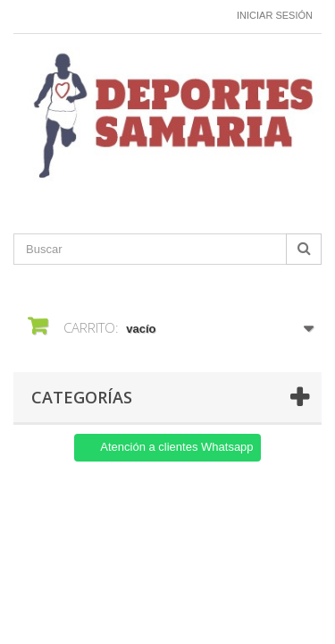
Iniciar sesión (275, 15)
